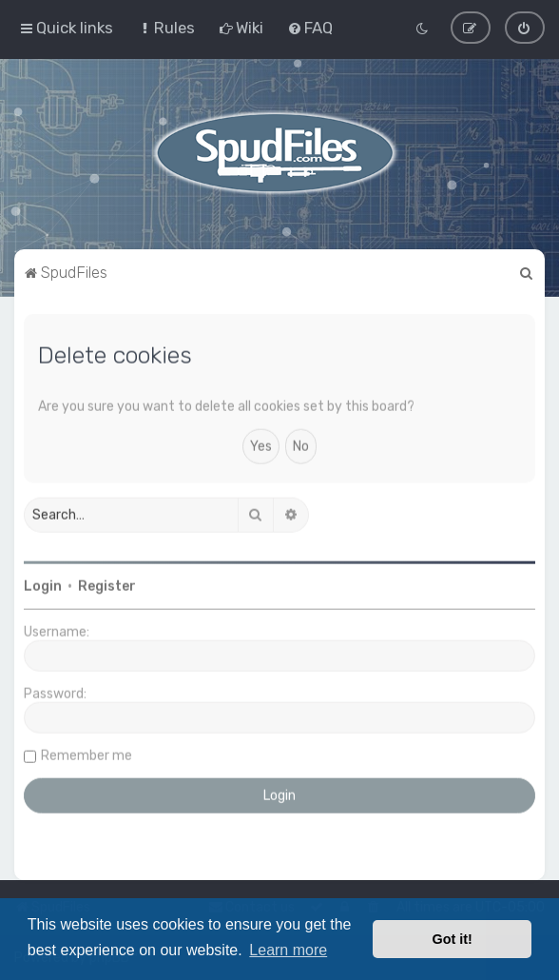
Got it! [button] (453, 939)
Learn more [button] (288, 950)
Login (43, 585)
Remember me (87, 754)
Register (107, 585)
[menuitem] (166, 27)
